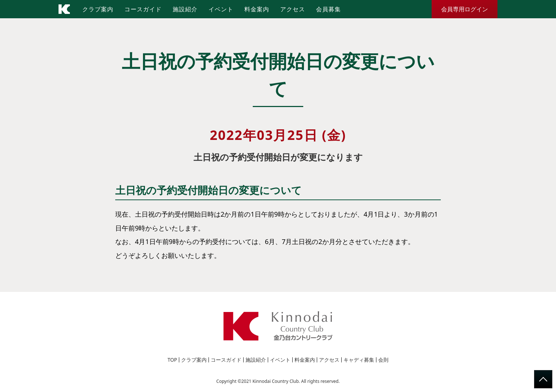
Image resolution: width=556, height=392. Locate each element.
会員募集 (328, 9)
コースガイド (143, 9)
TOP (172, 360)
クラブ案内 (98, 9)
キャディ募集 (359, 360)
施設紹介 (185, 9)
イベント (221, 9)
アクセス (293, 9)
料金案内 (257, 9)
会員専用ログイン (465, 9)
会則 (383, 360)
